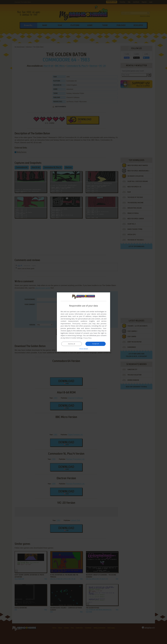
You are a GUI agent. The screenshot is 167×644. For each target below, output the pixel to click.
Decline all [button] (72, 344)
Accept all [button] (96, 344)
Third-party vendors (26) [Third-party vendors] (82, 324)
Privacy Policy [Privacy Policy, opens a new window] (88, 338)
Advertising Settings (75, 335)
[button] (83, 349)
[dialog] (83, 322)
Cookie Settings (77, 338)
